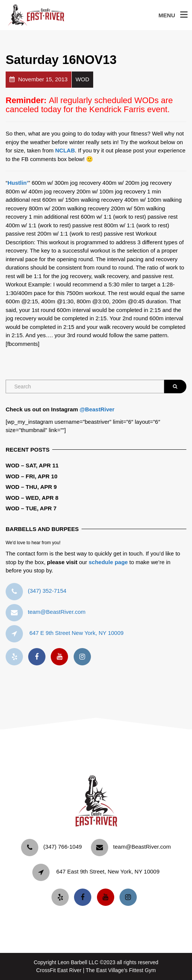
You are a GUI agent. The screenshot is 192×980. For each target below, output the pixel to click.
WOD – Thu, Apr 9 (31, 487)
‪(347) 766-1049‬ (63, 847)
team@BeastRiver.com (57, 612)
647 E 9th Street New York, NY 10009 (76, 633)
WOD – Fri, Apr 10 (32, 476)
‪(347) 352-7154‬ (47, 591)
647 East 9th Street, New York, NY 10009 (108, 871)
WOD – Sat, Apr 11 (32, 465)
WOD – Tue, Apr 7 (31, 508)
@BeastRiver (97, 409)
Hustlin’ (18, 183)
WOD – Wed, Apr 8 (32, 498)
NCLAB (65, 150)
